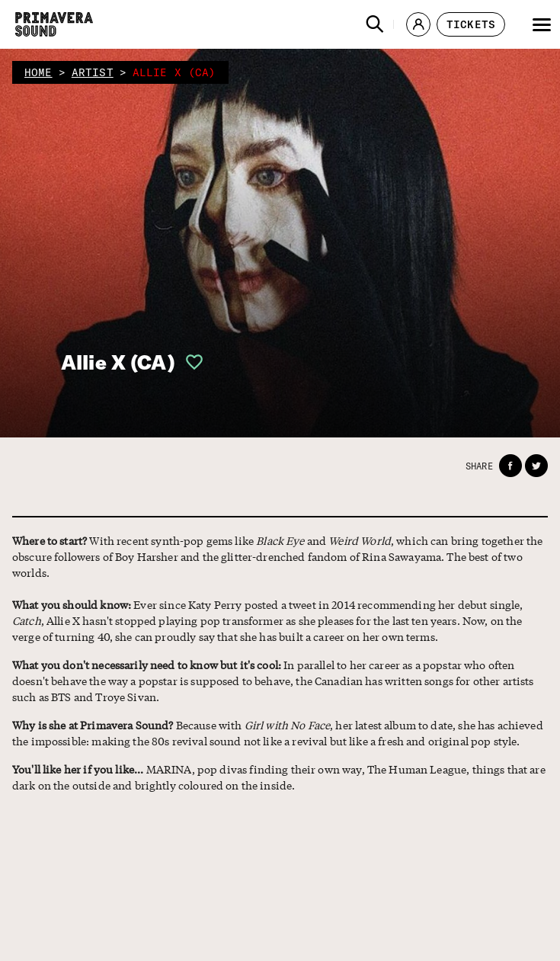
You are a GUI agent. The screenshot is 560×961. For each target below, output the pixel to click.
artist (93, 72)
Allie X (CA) (118, 362)
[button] (375, 24)
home (38, 72)
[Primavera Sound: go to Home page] (54, 24)
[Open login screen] (190, 362)
